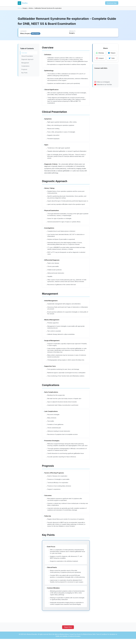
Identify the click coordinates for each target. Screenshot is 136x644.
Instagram (100, 58)
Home (19, 8)
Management (25, 63)
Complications (25, 66)
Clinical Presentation (27, 56)
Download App (112, 3)
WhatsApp (100, 53)
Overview (24, 53)
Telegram (112, 53)
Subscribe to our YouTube (103, 85)
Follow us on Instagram (102, 82)
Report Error (68, 632)
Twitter (112, 58)
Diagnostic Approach (27, 59)
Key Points (24, 73)
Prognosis (24, 69)
